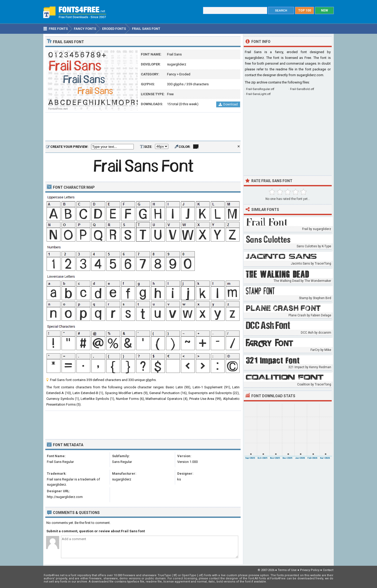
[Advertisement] (143, 127)
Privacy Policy (310, 570)
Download (228, 104)
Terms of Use (287, 570)
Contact (328, 570)
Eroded (185, 74)
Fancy (171, 74)
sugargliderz (177, 64)
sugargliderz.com (310, 75)
